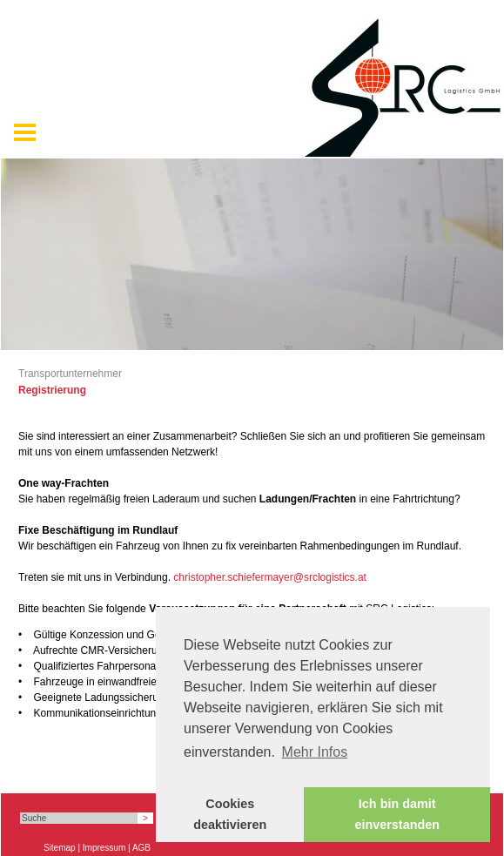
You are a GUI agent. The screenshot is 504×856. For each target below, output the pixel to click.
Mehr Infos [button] (315, 752)
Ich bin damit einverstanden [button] (397, 814)
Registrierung (52, 390)
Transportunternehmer (70, 374)
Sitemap (60, 848)
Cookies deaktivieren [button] (230, 814)
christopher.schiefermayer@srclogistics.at (270, 577)
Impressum (104, 848)
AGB (141, 848)
